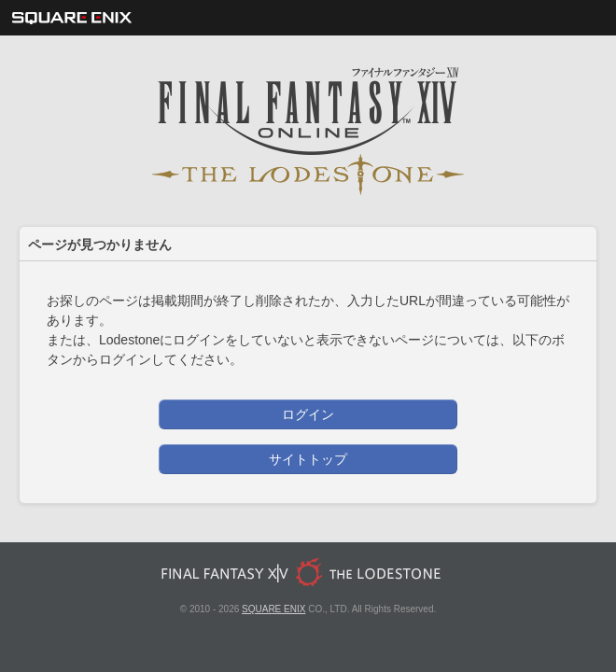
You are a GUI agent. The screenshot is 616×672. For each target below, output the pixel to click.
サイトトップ (308, 459)
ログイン (308, 414)
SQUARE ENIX (273, 609)
